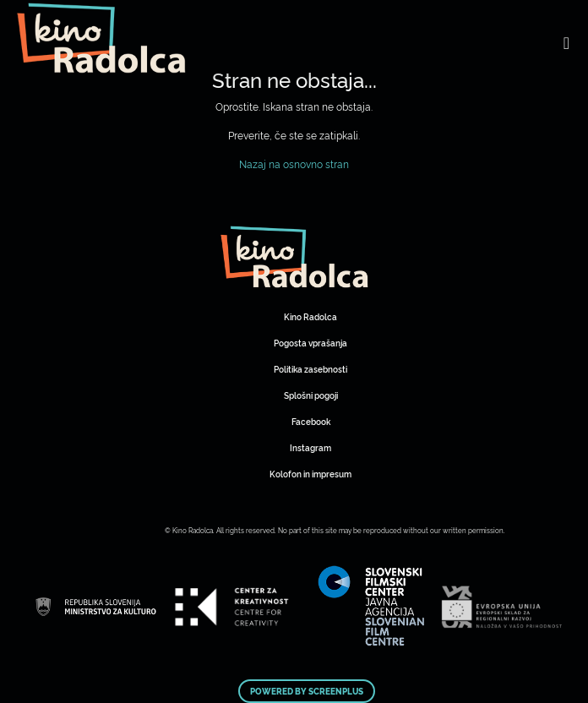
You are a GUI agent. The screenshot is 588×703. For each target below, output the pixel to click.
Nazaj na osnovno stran (294, 163)
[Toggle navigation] (566, 42)
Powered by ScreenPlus (307, 691)
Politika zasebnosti (310, 369)
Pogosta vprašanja (310, 343)
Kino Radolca (310, 316)
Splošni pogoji (311, 395)
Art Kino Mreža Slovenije (294, 257)
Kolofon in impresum (310, 474)
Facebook (311, 421)
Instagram (310, 447)
